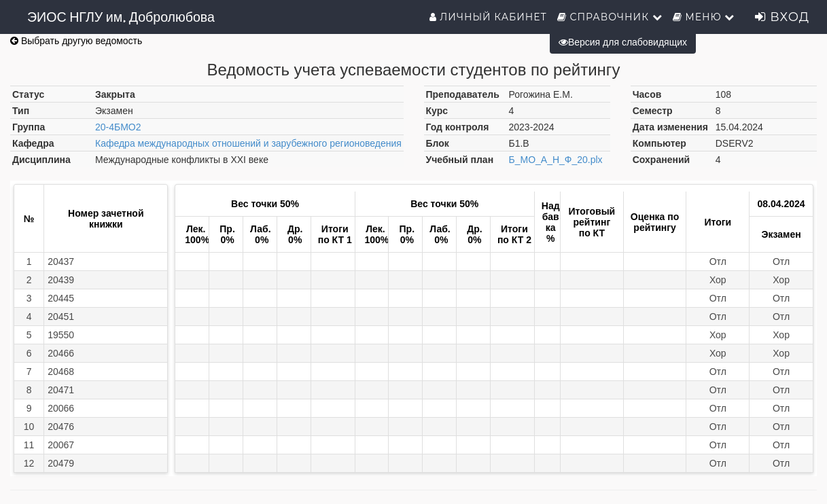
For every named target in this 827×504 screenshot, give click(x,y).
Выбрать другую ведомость (76, 41)
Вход (782, 17)
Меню (704, 17)
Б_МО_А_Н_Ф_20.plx (556, 160)
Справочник (610, 17)
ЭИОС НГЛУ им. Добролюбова (121, 17)
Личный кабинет (488, 17)
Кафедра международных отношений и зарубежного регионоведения (248, 143)
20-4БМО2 (118, 127)
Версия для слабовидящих (623, 42)
